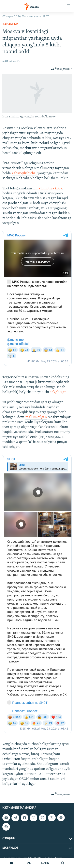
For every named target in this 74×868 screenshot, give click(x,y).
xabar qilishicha (24, 173)
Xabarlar (10, 24)
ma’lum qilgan (36, 417)
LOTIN (45, 863)
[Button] (61, 69)
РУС (28, 863)
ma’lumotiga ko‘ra (49, 189)
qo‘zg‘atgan (58, 392)
